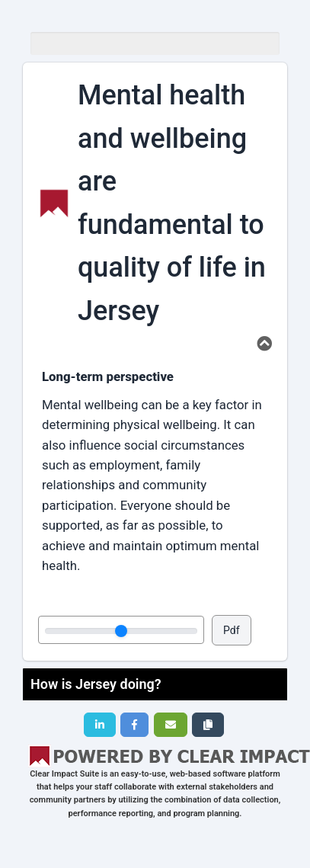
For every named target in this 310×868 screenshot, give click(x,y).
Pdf (232, 630)
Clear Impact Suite (64, 774)
